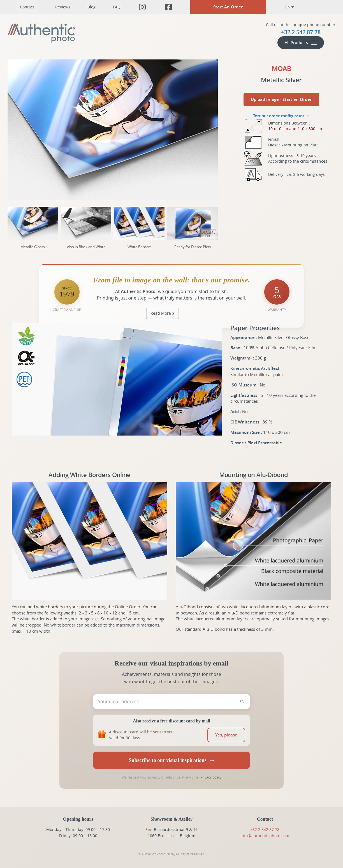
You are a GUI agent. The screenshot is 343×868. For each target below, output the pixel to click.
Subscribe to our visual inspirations (171, 760)
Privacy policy (211, 777)
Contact (27, 7)
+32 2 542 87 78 (265, 829)
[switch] (226, 735)
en (290, 7)
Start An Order (228, 7)
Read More (161, 313)
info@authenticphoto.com (265, 836)
